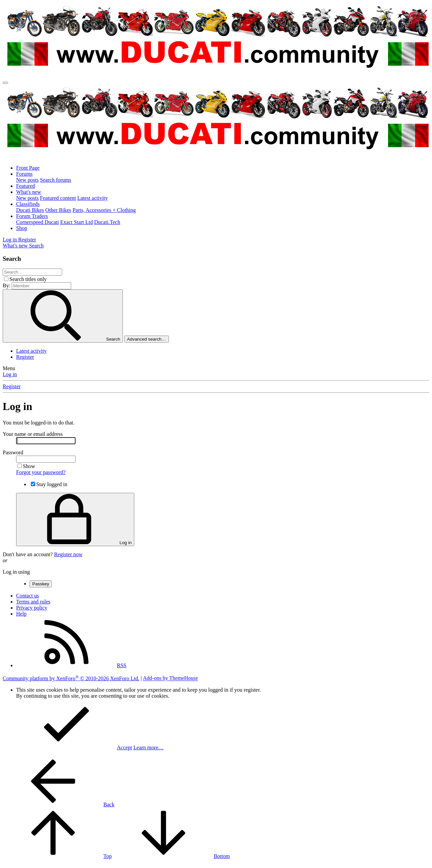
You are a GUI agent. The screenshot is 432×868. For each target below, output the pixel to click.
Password (13, 452)
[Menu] (5, 83)
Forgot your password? (41, 472)
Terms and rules (33, 602)
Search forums (56, 180)
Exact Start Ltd (77, 222)
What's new (29, 192)
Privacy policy (32, 608)
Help (21, 614)
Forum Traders (32, 216)
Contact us (28, 596)
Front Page (28, 168)
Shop (22, 228)
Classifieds (28, 204)
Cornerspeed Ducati (38, 222)
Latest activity (92, 198)
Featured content (58, 198)
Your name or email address (33, 434)
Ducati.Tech (107, 222)
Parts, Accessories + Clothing (104, 210)
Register (25, 357)
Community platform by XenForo (71, 678)
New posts (27, 180)
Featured (26, 186)
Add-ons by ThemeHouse (171, 678)
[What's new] (16, 246)
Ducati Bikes (30, 210)
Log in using (16, 572)
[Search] (36, 246)
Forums (24, 174)
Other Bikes (58, 210)
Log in (10, 374)
